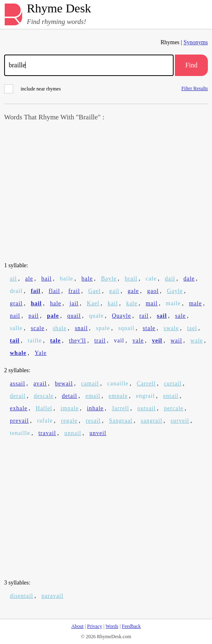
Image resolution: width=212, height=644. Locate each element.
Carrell (146, 384)
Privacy (95, 626)
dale (189, 279)
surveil (180, 421)
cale (151, 279)
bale (87, 279)
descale (44, 396)
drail (16, 291)
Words (112, 626)
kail (113, 303)
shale (60, 328)
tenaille (20, 433)
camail (90, 384)
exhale (19, 408)
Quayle (121, 316)
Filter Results (195, 88)
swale (171, 328)
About (78, 626)
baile (66, 279)
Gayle (175, 291)
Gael (94, 291)
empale (118, 396)
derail (18, 396)
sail (162, 316)
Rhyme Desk (59, 8)
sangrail (151, 421)
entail (171, 396)
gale (133, 291)
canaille (118, 384)
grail (16, 303)
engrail (146, 396)
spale (103, 328)
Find (191, 65)
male (195, 303)
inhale (95, 408)
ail (13, 279)
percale (173, 408)
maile (173, 303)
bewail (64, 384)
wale (197, 341)
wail (177, 341)
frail (74, 291)
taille (35, 341)
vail (119, 341)
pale (53, 316)
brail (131, 279)
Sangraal (121, 421)
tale (55, 341)
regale (69, 421)
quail (74, 316)
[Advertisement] (106, 192)
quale (96, 316)
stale (149, 328)
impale (70, 408)
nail (15, 316)
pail (34, 316)
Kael (93, 303)
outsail (146, 408)
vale (138, 341)
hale (55, 303)
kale (132, 303)
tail (15, 341)
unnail (73, 433)
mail (152, 303)
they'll (77, 341)
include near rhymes (32, 89)
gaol (153, 291)
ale (29, 279)
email (93, 396)
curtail (173, 384)
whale (18, 353)
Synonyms (196, 42)
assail (18, 384)
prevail (19, 421)
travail (47, 433)
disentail (21, 596)
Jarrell (120, 408)
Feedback (131, 626)
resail (93, 421)
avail (40, 384)
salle (16, 328)
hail (37, 303)
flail (54, 291)
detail (69, 396)
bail (46, 279)
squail (126, 328)
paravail (52, 596)
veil (157, 341)
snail (81, 328)
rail (144, 316)
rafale (45, 421)
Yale (41, 353)
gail (114, 291)
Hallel (44, 408)
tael (192, 328)
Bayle (109, 279)
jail (74, 303)
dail (170, 279)
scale (38, 328)
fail (36, 291)
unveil (98, 433)
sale (181, 316)
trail (100, 341)
